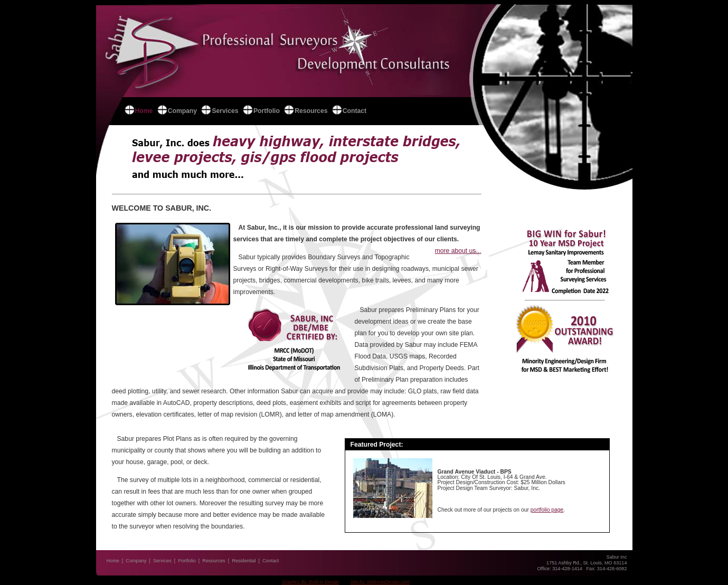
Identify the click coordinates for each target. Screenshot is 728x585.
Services (225, 111)
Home (144, 111)
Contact (354, 111)
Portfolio (267, 111)
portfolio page (547, 510)
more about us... (458, 251)
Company (182, 111)
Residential (244, 561)
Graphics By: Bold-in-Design (310, 582)
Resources (311, 111)
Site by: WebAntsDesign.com (380, 582)
